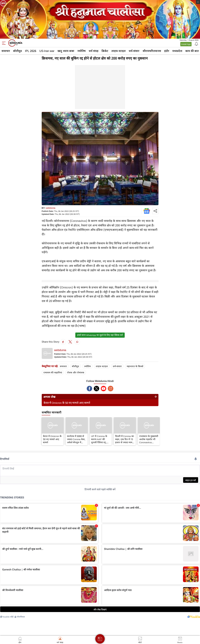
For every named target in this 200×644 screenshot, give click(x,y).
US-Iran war (47, 51)
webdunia (51, 208)
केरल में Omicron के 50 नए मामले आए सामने (67, 403)
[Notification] (196, 44)
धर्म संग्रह (94, 51)
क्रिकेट (105, 51)
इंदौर (167, 51)
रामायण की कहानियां (53, 372)
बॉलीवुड (17, 51)
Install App (186, 44)
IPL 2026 (31, 51)
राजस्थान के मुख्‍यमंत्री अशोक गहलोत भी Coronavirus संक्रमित (149, 439)
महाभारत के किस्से (135, 366)
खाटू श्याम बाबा (66, 51)
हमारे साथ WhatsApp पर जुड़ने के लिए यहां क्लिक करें (100, 335)
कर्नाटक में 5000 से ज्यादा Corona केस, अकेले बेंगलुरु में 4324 (76, 439)
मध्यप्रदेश (177, 51)
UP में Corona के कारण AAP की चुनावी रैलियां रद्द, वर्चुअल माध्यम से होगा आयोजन (99, 439)
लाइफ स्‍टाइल (119, 51)
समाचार (6, 51)
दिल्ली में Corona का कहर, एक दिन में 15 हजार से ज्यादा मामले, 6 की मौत (125, 439)
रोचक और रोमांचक (76, 372)
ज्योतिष (81, 51)
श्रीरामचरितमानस (152, 51)
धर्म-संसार (134, 51)
